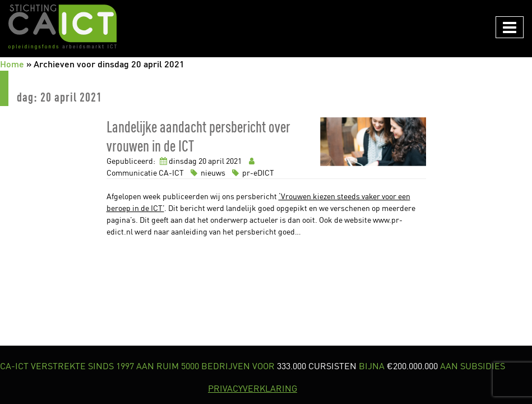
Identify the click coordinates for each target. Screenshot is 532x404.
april (216, 161)
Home (12, 64)
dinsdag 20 (188, 161)
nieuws (207, 173)
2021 (234, 161)
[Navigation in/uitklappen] (510, 27)
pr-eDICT (251, 173)
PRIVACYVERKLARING (253, 388)
